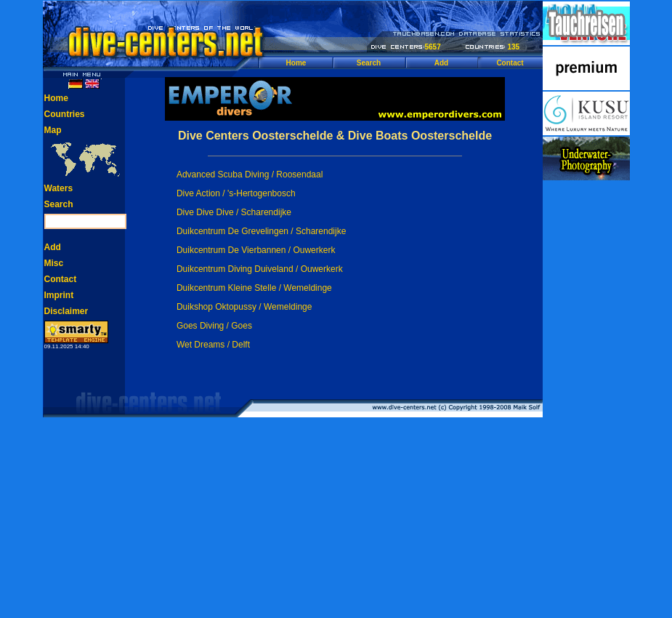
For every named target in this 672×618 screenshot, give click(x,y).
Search (369, 63)
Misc (54, 263)
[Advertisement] (586, 400)
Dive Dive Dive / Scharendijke (234, 212)
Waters (59, 188)
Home (296, 63)
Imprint (59, 295)
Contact (510, 63)
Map (53, 130)
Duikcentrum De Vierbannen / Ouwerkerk (256, 250)
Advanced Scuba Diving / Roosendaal (250, 174)
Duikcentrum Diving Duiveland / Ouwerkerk (260, 269)
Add (441, 63)
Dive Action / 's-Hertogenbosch (236, 193)
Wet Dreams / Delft (213, 345)
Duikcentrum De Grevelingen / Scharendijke (261, 231)
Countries (65, 114)
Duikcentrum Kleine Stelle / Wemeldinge (254, 288)
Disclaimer (66, 311)
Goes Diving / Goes (214, 326)
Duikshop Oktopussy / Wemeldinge (244, 307)
